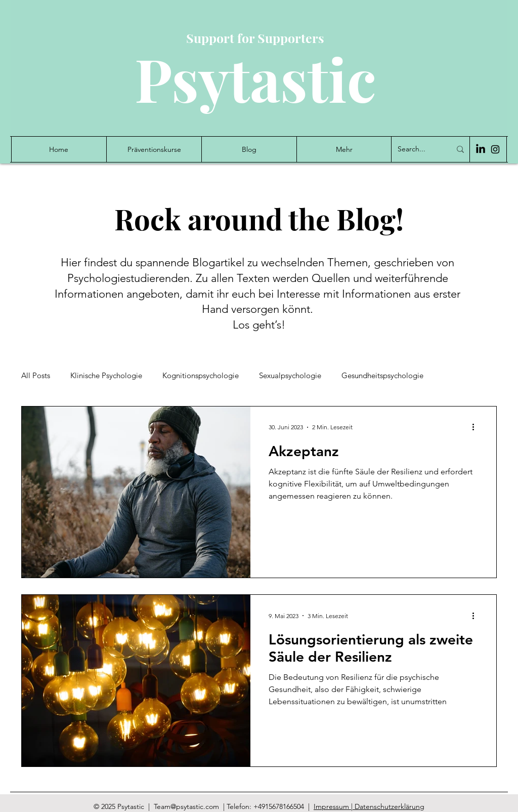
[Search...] (417, 149)
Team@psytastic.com (186, 806)
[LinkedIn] (481, 149)
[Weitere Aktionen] (477, 427)
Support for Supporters (255, 38)
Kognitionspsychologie (201, 376)
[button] (344, 149)
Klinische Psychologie (106, 376)
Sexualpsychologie (290, 376)
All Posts (36, 376)
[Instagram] (495, 149)
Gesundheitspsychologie (382, 376)
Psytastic (255, 78)
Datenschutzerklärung (390, 806)
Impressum (332, 806)
